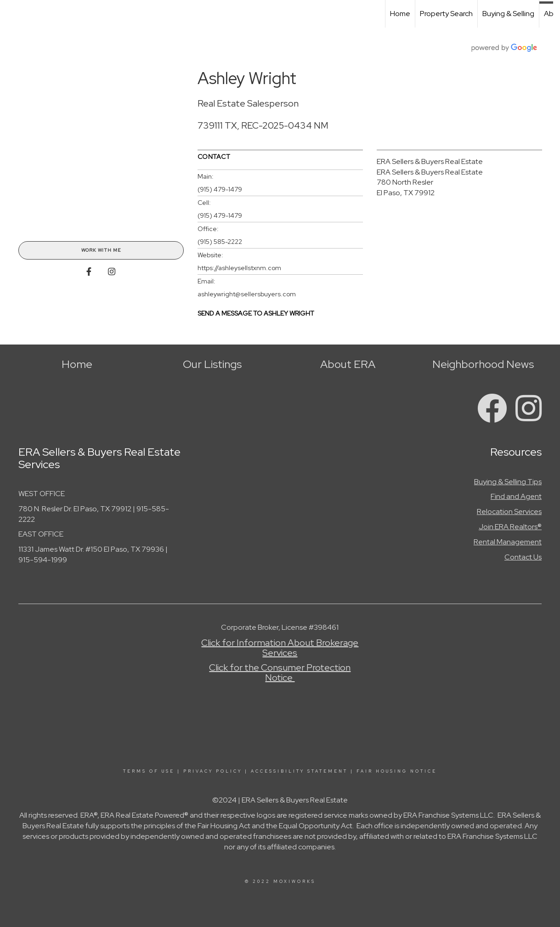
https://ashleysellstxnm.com (239, 268)
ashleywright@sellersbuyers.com (247, 294)
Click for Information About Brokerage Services (280, 648)
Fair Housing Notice (397, 771)
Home (400, 14)
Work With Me (101, 250)
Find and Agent (516, 496)
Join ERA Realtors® (510, 527)
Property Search (446, 14)
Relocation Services (509, 512)
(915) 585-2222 (220, 242)
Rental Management (508, 542)
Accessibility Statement (299, 771)
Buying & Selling (508, 14)
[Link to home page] (12, 14)
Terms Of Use (149, 771)
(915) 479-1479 (220, 189)
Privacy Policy (213, 771)
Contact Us (523, 557)
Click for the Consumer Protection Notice (280, 673)
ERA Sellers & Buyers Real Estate (430, 161)
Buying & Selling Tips (508, 482)
